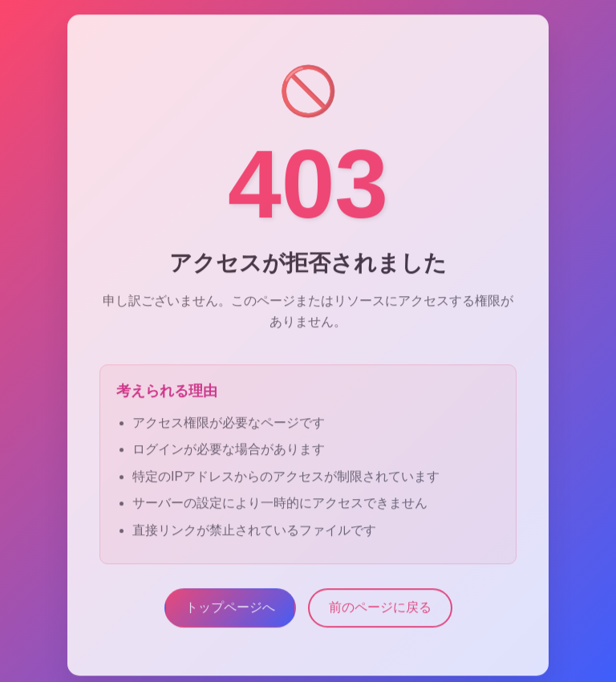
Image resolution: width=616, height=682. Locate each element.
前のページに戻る (380, 610)
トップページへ (230, 610)
